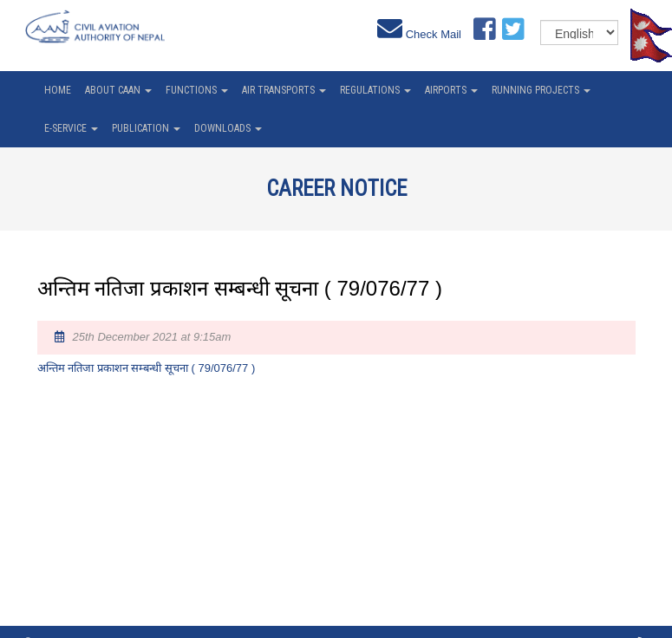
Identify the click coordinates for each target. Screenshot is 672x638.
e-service (71, 128)
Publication (146, 128)
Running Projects (541, 90)
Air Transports (284, 90)
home (58, 90)
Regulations (375, 90)
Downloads (228, 128)
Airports (451, 90)
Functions (197, 90)
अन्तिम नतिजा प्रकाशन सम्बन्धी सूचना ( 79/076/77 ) (147, 368)
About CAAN (118, 90)
